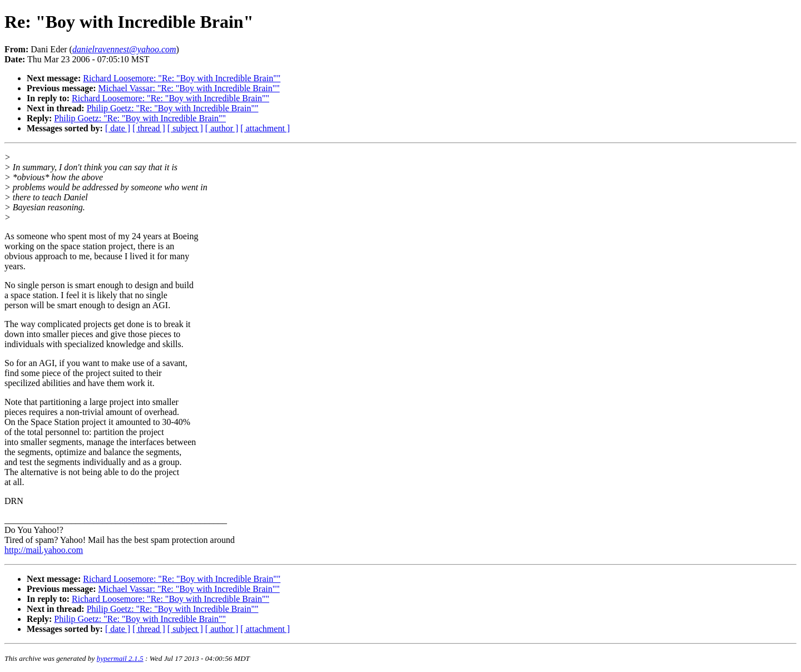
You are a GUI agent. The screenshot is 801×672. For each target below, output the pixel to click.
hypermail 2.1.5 (120, 658)
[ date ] (118, 128)
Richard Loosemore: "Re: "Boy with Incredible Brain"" (182, 78)
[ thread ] (149, 128)
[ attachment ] (265, 128)
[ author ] (222, 128)
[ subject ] (185, 128)
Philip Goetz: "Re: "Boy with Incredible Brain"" (173, 108)
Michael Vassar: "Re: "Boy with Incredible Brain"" (189, 88)
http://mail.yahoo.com (44, 550)
